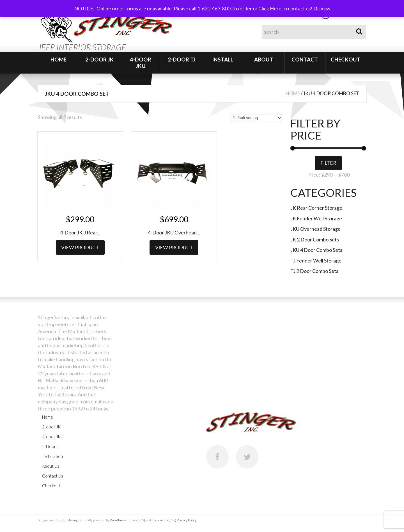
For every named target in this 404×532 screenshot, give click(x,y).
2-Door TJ (182, 59)
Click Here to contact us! (285, 8)
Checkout (346, 59)
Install (223, 59)
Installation (52, 457)
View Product (76, 238)
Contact (305, 59)
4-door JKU (141, 63)
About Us (51, 467)
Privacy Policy (187, 521)
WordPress (118, 521)
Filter (328, 163)
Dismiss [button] (322, 8)
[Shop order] (256, 118)
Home (58, 59)
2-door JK (99, 59)
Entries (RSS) (136, 521)
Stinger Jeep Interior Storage (58, 521)
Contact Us (53, 476)
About (264, 59)
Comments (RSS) (164, 521)
